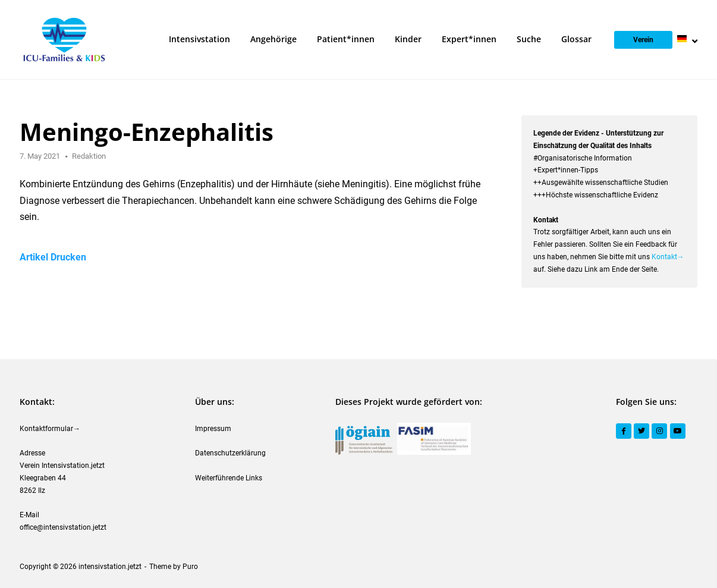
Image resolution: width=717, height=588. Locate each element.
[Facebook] (624, 431)
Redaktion (89, 156)
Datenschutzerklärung (230, 453)
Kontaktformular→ (50, 429)
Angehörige (273, 39)
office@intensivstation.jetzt (63, 527)
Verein (643, 40)
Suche (529, 39)
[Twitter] (641, 431)
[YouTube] (678, 431)
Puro (190, 567)
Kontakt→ (668, 257)
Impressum (213, 429)
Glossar (576, 39)
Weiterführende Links (229, 478)
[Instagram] (659, 431)
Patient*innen (346, 39)
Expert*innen (469, 39)
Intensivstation (199, 39)
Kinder (408, 39)
